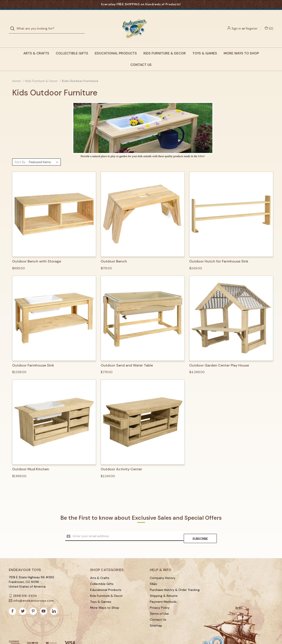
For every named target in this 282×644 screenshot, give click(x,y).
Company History (163, 567)
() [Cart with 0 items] (269, 24)
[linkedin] (54, 600)
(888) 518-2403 (25, 585)
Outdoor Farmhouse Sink (33, 357)
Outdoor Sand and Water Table (127, 357)
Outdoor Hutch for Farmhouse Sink (219, 253)
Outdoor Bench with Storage (37, 253)
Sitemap (156, 614)
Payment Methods (163, 591)
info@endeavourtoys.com (34, 590)
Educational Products (116, 45)
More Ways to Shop (241, 45)
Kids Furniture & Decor (165, 45)
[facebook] (12, 600)
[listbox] (44, 153)
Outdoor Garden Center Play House (219, 357)
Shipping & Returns (164, 585)
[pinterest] (33, 600)
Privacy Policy (160, 597)
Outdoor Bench (114, 253)
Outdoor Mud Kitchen (31, 460)
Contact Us (141, 56)
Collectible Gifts (72, 45)
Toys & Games (205, 45)
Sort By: (20, 153)
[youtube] (44, 600)
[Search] (14, 24)
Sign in (236, 24)
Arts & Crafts (36, 45)
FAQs (153, 573)
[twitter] (23, 600)
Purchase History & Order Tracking (175, 579)
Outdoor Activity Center (121, 460)
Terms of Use (159, 603)
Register (252, 24)
